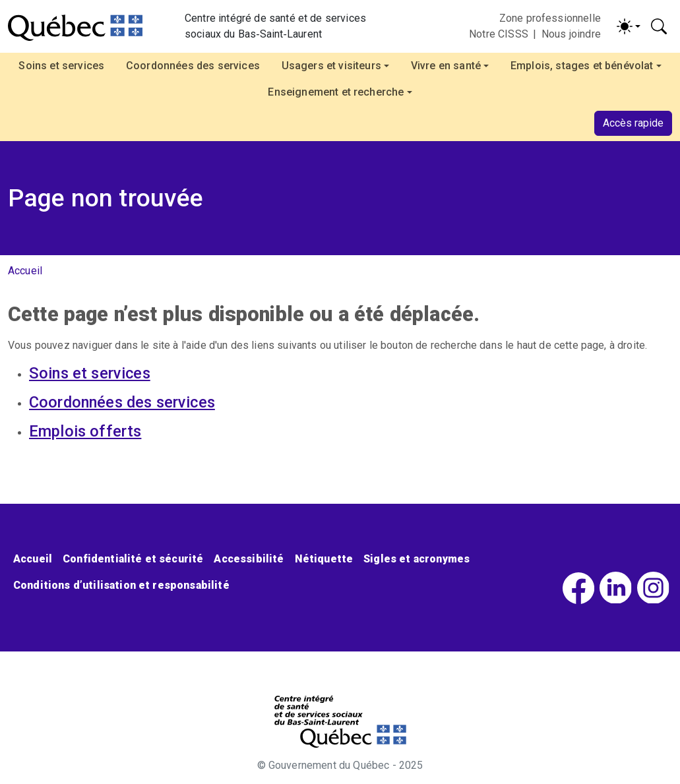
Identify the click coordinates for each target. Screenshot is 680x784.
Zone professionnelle (550, 18)
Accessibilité (249, 559)
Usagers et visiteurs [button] (331, 66)
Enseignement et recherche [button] (336, 92)
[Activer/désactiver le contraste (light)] (629, 26)
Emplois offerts (85, 431)
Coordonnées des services (193, 66)
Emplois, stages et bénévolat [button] (582, 66)
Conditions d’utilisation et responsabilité (121, 585)
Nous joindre (571, 34)
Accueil (25, 271)
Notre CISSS (499, 34)
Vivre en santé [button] (446, 66)
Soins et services (61, 66)
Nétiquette (324, 559)
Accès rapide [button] (633, 123)
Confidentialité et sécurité (133, 559)
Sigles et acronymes (417, 559)
